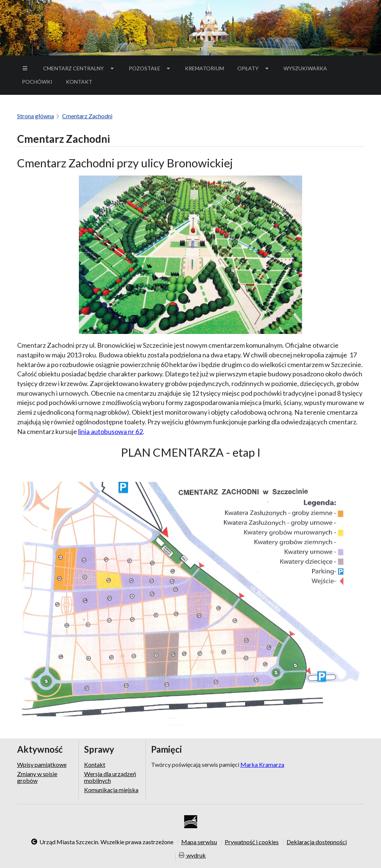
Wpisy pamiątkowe (42, 765)
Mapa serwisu (199, 842)
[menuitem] (26, 68)
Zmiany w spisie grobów (37, 777)
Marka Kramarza (262, 764)
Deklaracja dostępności (317, 842)
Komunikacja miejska (111, 790)
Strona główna (36, 116)
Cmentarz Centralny (79, 68)
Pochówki (40, 83)
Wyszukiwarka (305, 68)
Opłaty (254, 68)
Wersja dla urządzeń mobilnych (110, 777)
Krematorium (204, 68)
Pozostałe (150, 68)
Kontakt (79, 82)
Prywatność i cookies (252, 842)
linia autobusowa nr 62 (111, 431)
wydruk (192, 856)
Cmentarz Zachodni (87, 116)
